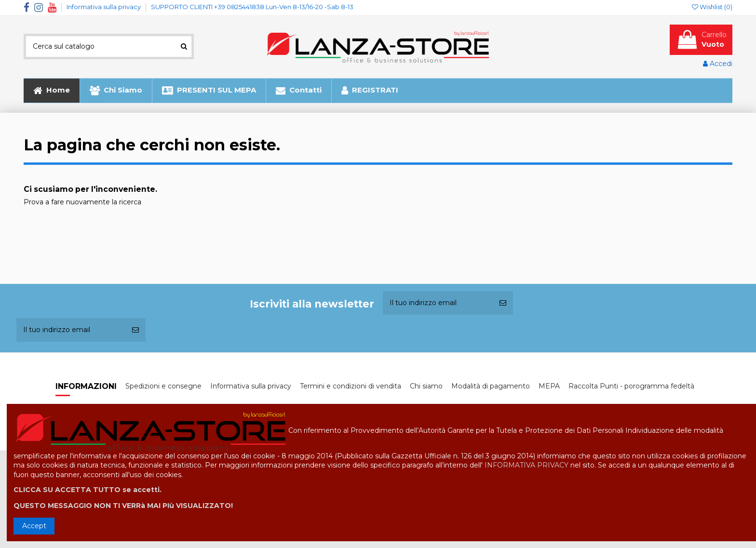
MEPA (549, 386)
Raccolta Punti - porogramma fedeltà (631, 386)
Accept (34, 526)
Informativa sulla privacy (104, 7)
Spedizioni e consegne (163, 386)
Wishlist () (712, 7)
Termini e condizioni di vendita (351, 386)
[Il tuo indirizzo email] (438, 303)
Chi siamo (426, 386)
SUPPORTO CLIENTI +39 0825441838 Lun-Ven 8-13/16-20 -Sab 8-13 (252, 7)
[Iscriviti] (503, 303)
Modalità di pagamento (491, 386)
